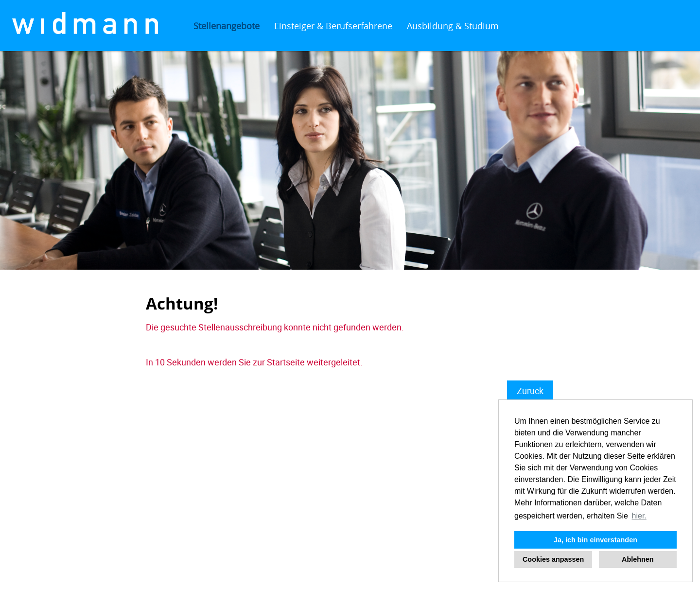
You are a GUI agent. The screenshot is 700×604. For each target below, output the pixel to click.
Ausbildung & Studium (453, 26)
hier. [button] (639, 516)
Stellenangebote (227, 26)
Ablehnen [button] (638, 559)
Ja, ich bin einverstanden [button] (595, 540)
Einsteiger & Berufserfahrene (333, 26)
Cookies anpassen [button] (553, 559)
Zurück (530, 391)
